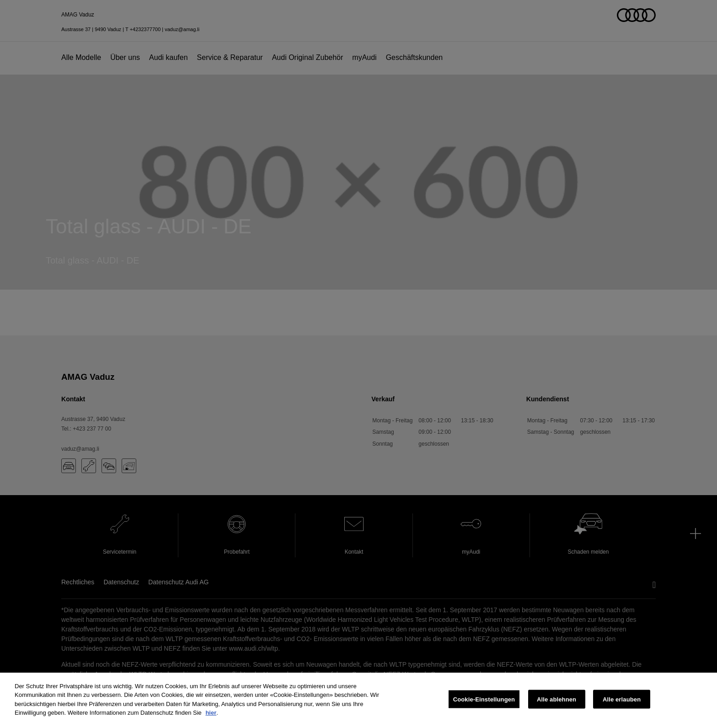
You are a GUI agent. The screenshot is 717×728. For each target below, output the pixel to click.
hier (211, 713)
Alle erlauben (622, 699)
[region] (358, 700)
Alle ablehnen (556, 699)
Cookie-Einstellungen (484, 699)
